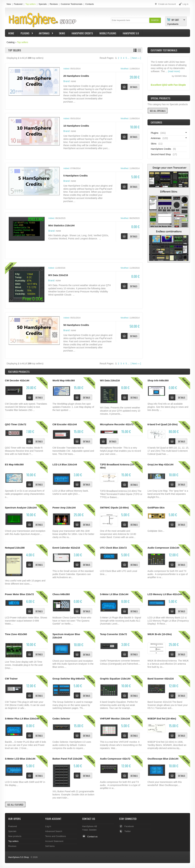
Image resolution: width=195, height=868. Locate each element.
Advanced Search (54, 831)
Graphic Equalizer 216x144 (115, 679)
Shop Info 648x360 (158, 381)
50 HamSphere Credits (76, 325)
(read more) (174, 75)
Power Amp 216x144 (64, 508)
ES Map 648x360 (14, 465)
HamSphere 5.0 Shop (19, 857)
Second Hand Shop (161, 154)
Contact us (92, 837)
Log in (48, 826)
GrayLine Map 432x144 (160, 465)
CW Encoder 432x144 (65, 424)
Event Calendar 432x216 (66, 548)
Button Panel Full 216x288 (67, 759)
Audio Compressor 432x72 (115, 759)
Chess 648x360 (61, 594)
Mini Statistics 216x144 (61, 226)
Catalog (11, 42)
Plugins (25, 34)
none (73, 81)
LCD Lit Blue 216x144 (65, 465)
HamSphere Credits (82, 33)
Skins (62, 33)
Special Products (160, 98)
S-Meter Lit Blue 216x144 (114, 594)
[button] (155, 20)
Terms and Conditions (56, 836)
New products (15, 836)
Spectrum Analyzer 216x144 (21, 508)
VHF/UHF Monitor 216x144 (115, 719)
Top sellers (31, 4)
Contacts (89, 4)
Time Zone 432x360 (16, 634)
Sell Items (50, 846)
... (129, 58)
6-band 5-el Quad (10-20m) (162, 424)
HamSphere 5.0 (131, 33)
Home (11, 33)
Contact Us (89, 819)
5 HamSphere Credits (75, 176)
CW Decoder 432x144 (17, 381)
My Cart (175, 20)
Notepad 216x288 (15, 548)
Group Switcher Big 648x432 (69, 679)
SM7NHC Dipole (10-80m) (114, 508)
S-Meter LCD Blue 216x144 (20, 759)
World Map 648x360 (64, 381)
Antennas (45, 34)
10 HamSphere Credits (76, 126)
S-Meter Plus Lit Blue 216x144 (22, 719)
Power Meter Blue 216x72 (19, 594)
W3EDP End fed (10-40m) (162, 719)
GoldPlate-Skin (156, 508)
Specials (43, 4)
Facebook (129, 826)
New (9, 4)
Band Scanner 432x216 (161, 679)
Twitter (128, 831)
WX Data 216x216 (58, 275)
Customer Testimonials (72, 4)
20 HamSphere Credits (76, 76)
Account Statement (54, 841)
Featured (18, 4)
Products (19, 372)
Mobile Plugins (108, 33)
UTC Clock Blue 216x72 (113, 548)
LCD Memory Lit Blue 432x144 (165, 594)
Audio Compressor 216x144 (163, 548)
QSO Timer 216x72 (16, 424)
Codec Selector (61, 719)
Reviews (54, 4)
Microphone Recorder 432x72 (117, 424)
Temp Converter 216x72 (113, 634)
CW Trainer (11, 679)
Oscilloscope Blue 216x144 (163, 759)
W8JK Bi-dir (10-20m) (160, 634)
